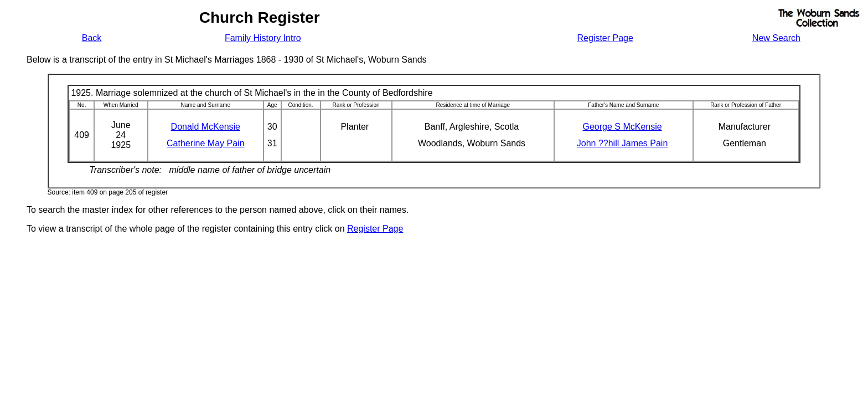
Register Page (605, 38)
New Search (776, 38)
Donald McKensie (206, 127)
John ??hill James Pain (622, 143)
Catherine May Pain (206, 143)
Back (92, 38)
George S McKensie (622, 127)
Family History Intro (263, 38)
